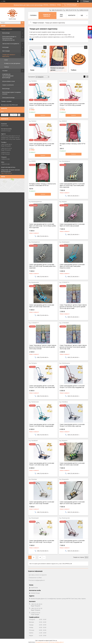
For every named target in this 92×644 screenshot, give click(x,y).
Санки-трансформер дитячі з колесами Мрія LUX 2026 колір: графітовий (72, 503)
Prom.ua (55, 641)
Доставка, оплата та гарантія (38, 575)
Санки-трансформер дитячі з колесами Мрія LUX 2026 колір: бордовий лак (72, 541)
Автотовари (6, 51)
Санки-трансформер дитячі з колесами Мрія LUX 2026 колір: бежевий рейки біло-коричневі (43, 266)
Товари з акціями (6, 101)
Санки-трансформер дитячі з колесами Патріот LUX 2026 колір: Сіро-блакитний (42, 387)
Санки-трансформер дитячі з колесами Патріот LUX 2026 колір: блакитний (42, 104)
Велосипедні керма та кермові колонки (11, 93)
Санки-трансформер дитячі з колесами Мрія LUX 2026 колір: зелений (72, 464)
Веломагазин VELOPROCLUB (9, 105)
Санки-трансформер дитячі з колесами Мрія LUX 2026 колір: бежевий (42, 503)
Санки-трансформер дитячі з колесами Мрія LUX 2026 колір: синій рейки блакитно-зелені (72, 266)
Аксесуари (5, 47)
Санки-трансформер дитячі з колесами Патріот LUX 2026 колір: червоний (42, 145)
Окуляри (5, 71)
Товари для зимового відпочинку (9, 55)
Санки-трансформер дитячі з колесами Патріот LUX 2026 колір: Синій (42, 464)
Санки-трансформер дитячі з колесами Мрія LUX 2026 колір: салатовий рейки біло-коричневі (72, 185)
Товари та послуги (7, 29)
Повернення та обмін (35, 578)
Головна (33, 15)
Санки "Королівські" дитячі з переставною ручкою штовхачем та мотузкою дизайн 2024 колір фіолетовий (73, 307)
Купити (43, 115)
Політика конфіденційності (37, 580)
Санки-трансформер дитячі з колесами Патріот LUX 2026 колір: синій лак (72, 425)
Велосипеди (6, 33)
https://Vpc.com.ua (6, 173)
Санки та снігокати (8, 85)
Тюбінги (7, 67)
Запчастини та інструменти (11, 44)
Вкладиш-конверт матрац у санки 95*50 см (72, 145)
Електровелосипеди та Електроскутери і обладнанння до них (9, 38)
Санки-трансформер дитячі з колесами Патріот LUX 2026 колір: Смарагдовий (42, 425)
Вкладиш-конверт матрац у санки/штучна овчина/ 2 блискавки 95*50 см (42, 185)
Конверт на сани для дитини (12, 63)
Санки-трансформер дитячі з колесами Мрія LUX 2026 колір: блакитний (42, 306)
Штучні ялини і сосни (9, 81)
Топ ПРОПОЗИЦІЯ (70, 5)
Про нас (61, 15)
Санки (6, 60)
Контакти (72, 15)
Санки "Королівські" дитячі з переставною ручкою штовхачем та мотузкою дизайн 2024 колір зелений (43, 347)
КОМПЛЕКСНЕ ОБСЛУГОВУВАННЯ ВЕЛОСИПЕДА (8, 76)
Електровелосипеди (8, 98)
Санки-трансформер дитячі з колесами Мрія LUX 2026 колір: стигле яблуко (42, 541)
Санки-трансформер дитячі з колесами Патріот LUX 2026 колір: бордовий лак (72, 387)
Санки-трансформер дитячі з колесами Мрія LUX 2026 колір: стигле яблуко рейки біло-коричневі (43, 226)
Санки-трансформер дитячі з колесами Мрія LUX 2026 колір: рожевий (72, 225)
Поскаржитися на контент (42, 642)
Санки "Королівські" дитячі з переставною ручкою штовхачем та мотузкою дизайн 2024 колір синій (73, 347)
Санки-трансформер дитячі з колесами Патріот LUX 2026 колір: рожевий (72, 104)
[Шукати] (23, 23)
